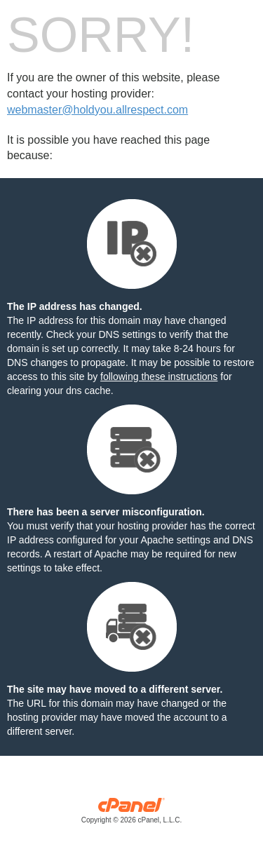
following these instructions (159, 377)
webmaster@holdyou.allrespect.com (97, 110)
